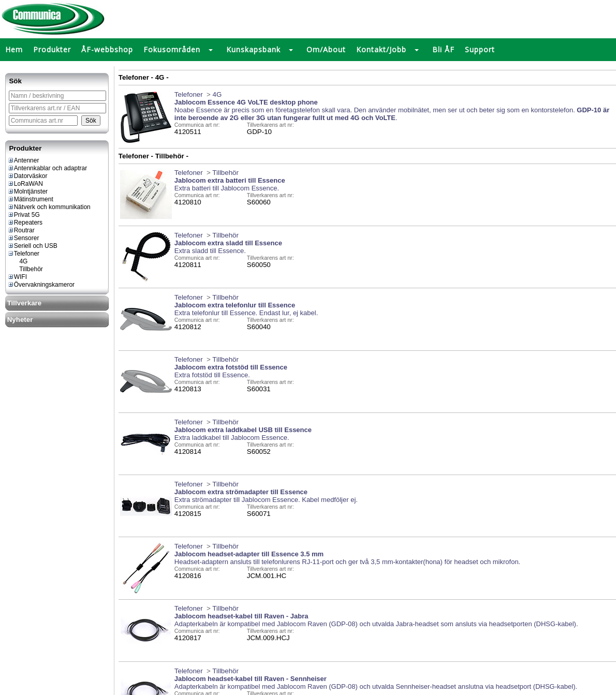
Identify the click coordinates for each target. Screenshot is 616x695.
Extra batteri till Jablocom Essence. (227, 188)
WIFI (17, 277)
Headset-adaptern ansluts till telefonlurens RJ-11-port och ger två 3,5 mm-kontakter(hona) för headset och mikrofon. (347, 562)
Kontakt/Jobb (381, 49)
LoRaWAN (25, 184)
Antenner (23, 160)
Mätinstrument (30, 199)
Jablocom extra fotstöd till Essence (231, 367)
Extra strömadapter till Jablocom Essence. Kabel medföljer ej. (266, 500)
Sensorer (23, 238)
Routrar (21, 230)
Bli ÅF (443, 49)
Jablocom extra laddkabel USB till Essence (243, 430)
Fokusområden (172, 49)
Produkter (52, 49)
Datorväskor (27, 176)
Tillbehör (27, 269)
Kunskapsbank (253, 49)
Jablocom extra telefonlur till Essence (235, 305)
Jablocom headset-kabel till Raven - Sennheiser (251, 679)
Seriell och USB (32, 246)
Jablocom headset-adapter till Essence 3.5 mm (249, 554)
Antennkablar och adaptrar (47, 168)
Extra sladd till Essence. (210, 251)
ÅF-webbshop (107, 49)
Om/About (326, 49)
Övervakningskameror (41, 285)
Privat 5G (24, 215)
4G (19, 261)
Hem (14, 49)
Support (480, 49)
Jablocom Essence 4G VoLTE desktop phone (246, 102)
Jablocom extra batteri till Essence (230, 180)
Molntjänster (27, 191)
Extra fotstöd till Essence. (212, 375)
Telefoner (23, 254)
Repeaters (25, 223)
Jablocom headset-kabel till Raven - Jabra (241, 616)
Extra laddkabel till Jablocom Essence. (232, 438)
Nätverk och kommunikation (49, 207)
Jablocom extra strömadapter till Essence (241, 492)
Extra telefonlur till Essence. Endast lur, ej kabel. (246, 313)
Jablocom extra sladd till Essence (228, 243)
